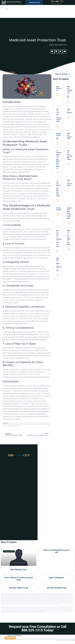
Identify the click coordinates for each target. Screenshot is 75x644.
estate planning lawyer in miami (27, 603)
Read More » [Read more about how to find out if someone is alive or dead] (58, 252)
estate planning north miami (36, 603)
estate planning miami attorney (28, 598)
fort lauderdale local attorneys (64, 603)
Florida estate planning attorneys (46, 603)
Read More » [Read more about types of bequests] (69, 118)
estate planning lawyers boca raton (24, 599)
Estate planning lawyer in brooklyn (14, 609)
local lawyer (37, 597)
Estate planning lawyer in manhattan (37, 609)
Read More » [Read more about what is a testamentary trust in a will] (69, 103)
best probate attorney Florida (39, 602)
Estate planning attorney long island (20, 608)
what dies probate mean (56, 588)
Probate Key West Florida (11, 597)
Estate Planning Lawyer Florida (42, 593)
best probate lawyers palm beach (67, 602)
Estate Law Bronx (49, 607)
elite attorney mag (64, 597)
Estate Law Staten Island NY (5, 607)
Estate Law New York (22, 607)
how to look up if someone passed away (19, 579)
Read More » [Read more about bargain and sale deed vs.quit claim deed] (69, 224)
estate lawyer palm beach (5, 603)
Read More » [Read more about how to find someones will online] (69, 165)
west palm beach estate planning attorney (52, 600)
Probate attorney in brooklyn (17, 611)
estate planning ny (62, 607)
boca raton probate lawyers (15, 601)
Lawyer (15, 3)
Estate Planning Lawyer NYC (25, 593)
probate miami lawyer (26, 604)
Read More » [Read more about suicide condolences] (58, 215)
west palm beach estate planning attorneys (39, 600)
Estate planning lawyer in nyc (59, 609)
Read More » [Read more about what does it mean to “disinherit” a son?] (58, 276)
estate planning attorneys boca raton (47, 599)
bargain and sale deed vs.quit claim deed (69, 213)
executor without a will (19, 588)
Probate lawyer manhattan (23, 612)
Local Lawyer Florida (67, 596)
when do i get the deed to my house (69, 237)
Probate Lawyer (7, 602)
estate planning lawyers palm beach (12, 599)
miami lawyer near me (19, 604)
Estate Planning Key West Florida (20, 597)
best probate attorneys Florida (48, 602)
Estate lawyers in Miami (57, 604)
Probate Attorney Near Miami (32, 594)
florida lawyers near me (55, 603)
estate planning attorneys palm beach (59, 599)
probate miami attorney (37, 598)
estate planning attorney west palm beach (11, 600)
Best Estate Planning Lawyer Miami (60, 594)
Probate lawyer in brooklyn (62, 611)
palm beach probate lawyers (45, 601)
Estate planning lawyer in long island (26, 609)
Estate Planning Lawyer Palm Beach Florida (28, 596)
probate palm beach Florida (34, 604)
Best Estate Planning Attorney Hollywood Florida (13, 596)
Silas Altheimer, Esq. (59, 88)
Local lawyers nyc (59, 610)
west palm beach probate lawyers (35, 601)
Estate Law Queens (37, 607)
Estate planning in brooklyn (50, 608)
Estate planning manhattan (33, 610)
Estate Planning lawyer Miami (59, 596)
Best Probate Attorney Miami (41, 594)
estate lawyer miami (66, 598)
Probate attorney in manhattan (36, 611)
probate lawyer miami (59, 598)
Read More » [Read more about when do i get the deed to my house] (69, 250)
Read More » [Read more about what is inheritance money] (69, 191)
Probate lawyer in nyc (15, 612)
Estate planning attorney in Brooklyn (39, 612)
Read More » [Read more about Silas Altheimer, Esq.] (58, 96)
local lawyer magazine (49, 597)
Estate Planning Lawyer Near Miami (10, 594)
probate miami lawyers (44, 598)
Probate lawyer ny (10, 611)
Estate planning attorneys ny (41, 608)
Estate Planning (14, 2)
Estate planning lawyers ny (16, 610)
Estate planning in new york (59, 608)
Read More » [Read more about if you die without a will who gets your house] (58, 201)
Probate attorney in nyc (54, 611)
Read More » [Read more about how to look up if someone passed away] (58, 127)
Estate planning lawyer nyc (7, 610)
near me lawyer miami (52, 598)
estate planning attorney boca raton (35, 599)
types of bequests (56, 578)
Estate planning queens (41, 610)
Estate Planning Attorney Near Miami (22, 594)
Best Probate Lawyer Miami (50, 594)
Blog (48, 45)
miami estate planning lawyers (10, 604)
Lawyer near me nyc (48, 610)
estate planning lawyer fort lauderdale (15, 603)
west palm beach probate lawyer (25, 601)
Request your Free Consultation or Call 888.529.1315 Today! (38, 628)
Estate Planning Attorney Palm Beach (40, 596)
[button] (7, 9)
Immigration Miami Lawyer (50, 596)
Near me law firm (65, 610)
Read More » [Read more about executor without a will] (58, 144)
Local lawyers (54, 610)
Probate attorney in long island (27, 611)
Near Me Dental (49, 593)
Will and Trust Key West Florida (30, 597)
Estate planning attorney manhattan (31, 608)
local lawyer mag (42, 597)
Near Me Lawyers (55, 593)
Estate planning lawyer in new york (49, 609)
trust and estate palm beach (43, 604)
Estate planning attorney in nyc (9, 608)
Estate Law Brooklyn (43, 607)
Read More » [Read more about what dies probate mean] (69, 144)
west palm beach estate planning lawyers (66, 600)
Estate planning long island (25, 610)
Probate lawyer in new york (7, 612)
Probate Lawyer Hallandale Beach (63, 593)
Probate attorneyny (4, 611)
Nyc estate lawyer (71, 610)
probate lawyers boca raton (63, 601)
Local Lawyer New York (55, 607)
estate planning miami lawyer (8, 598)
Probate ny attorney (30, 612)
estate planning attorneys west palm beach (25, 600)
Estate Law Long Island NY (29, 607)
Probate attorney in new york (46, 611)
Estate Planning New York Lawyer (6, 593)
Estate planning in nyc (67, 608)
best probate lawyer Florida (58, 602)
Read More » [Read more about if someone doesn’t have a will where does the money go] (58, 174)
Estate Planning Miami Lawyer (16, 593)
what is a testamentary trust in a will (56, 551)
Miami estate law (50, 604)
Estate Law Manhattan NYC (14, 607)
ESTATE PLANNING (9, 72)
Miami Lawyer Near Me (34, 593)
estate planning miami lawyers (18, 598)
